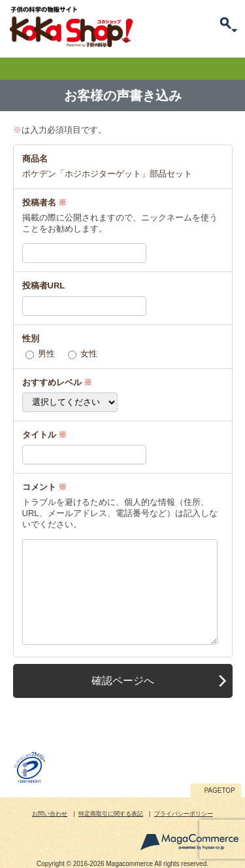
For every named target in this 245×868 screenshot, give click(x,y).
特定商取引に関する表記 (111, 814)
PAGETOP (219, 790)
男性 (46, 354)
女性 (89, 354)
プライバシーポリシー (184, 814)
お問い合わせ (50, 814)
